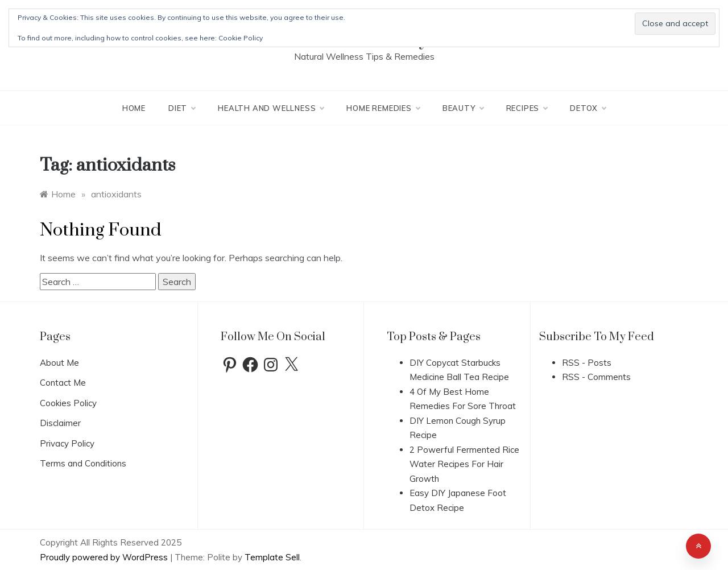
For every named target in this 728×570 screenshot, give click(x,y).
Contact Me (63, 383)
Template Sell (272, 557)
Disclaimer (60, 423)
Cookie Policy (241, 38)
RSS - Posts (587, 363)
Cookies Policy (68, 403)
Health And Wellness (271, 108)
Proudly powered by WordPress (105, 557)
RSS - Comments (596, 377)
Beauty (463, 108)
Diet (182, 108)
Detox (588, 108)
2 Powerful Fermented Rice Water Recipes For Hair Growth (464, 464)
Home (134, 108)
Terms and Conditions (83, 463)
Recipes (527, 108)
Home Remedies (383, 108)
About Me (59, 363)
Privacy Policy (67, 443)
